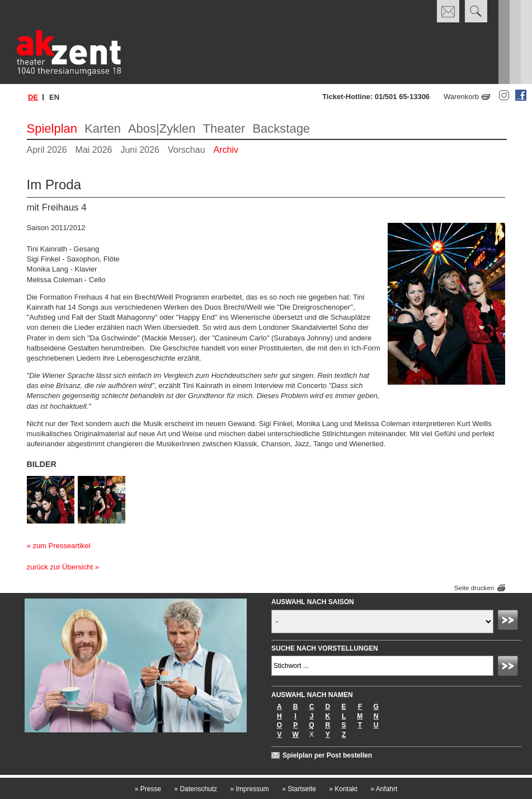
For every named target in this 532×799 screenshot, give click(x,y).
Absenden (510, 622)
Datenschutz (196, 789)
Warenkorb (461, 97)
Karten (103, 129)
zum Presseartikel (61, 546)
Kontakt (343, 789)
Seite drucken (474, 588)
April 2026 (47, 150)
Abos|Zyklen (162, 129)
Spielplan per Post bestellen (327, 755)
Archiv (226, 150)
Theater (224, 129)
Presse (148, 789)
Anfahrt (384, 789)
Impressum (249, 789)
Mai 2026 (94, 150)
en (54, 97)
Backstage (281, 129)
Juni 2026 (140, 150)
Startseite (299, 789)
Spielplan (52, 129)
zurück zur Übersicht (60, 567)
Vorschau (187, 150)
